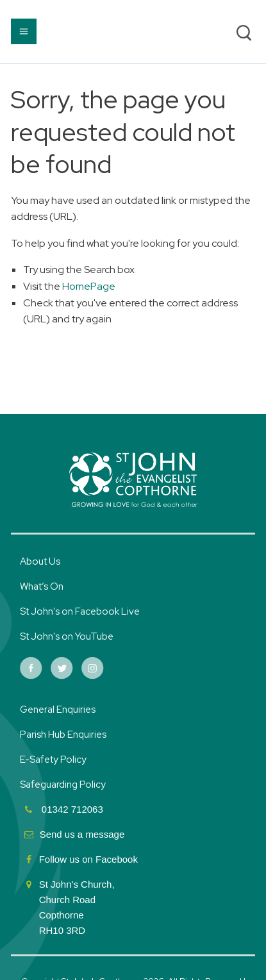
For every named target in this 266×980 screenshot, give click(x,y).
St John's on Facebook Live (80, 611)
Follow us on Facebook (90, 859)
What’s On (42, 586)
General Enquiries (58, 710)
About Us (40, 561)
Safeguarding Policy (63, 785)
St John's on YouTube (67, 636)
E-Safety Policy (53, 760)
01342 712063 (71, 809)
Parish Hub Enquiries (64, 735)
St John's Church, (77, 884)
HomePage (89, 286)
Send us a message (82, 834)
